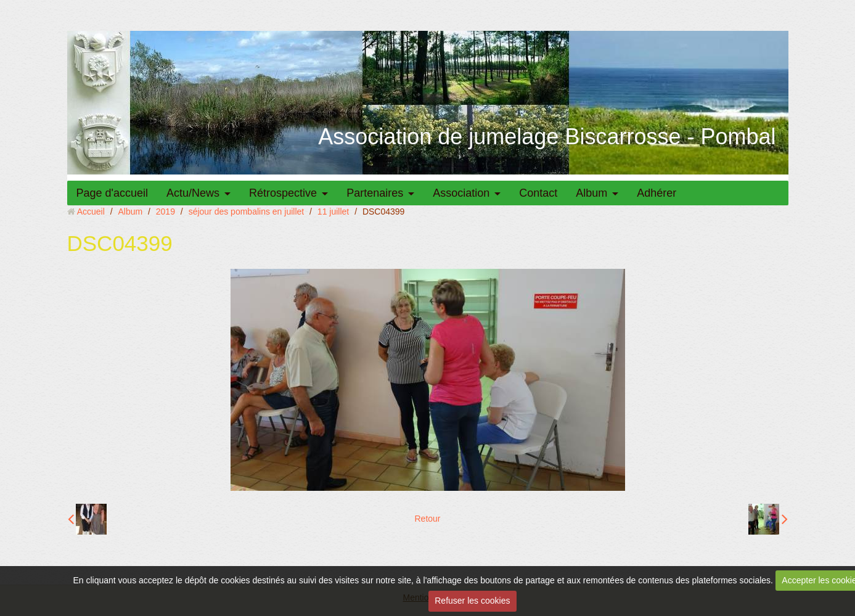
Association (461, 193)
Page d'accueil (112, 193)
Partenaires (375, 193)
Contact (538, 193)
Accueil (91, 211)
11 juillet (333, 211)
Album (591, 193)
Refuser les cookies (472, 601)
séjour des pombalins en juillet (247, 211)
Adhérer (657, 193)
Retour (427, 519)
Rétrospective (283, 193)
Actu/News (193, 193)
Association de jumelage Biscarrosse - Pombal (547, 137)
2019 (166, 211)
